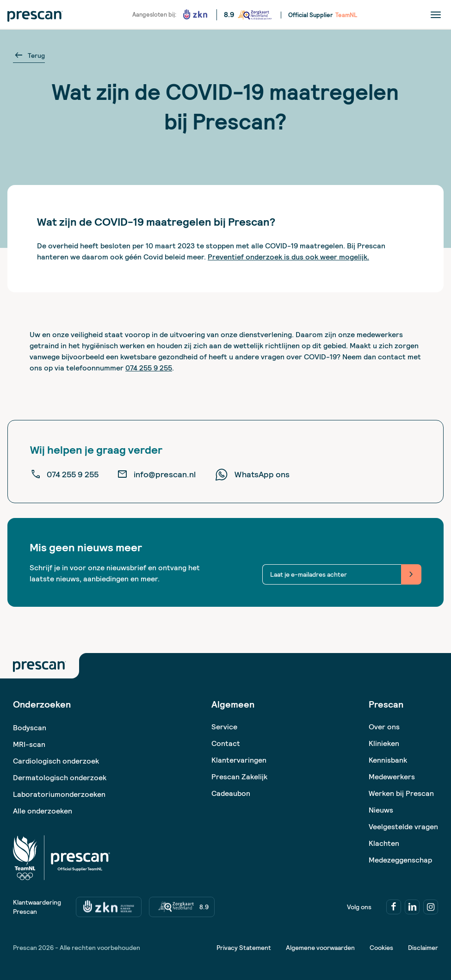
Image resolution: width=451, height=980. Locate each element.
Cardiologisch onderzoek (56, 761)
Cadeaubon (231, 793)
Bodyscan (30, 728)
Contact (226, 743)
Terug (29, 55)
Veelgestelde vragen (403, 827)
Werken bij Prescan (401, 793)
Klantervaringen (239, 760)
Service (224, 727)
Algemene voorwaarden (320, 948)
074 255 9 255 (149, 368)
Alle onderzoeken (43, 811)
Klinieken (384, 743)
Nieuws (381, 810)
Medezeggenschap (400, 860)
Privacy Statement (244, 948)
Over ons (384, 727)
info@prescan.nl (156, 475)
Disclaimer (423, 948)
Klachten (384, 843)
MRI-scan (29, 744)
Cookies (381, 948)
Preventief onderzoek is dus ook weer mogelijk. (288, 257)
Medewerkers (392, 777)
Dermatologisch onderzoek (60, 778)
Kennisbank (388, 760)
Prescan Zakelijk (239, 777)
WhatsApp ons (252, 475)
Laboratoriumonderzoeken (59, 794)
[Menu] (436, 14)
